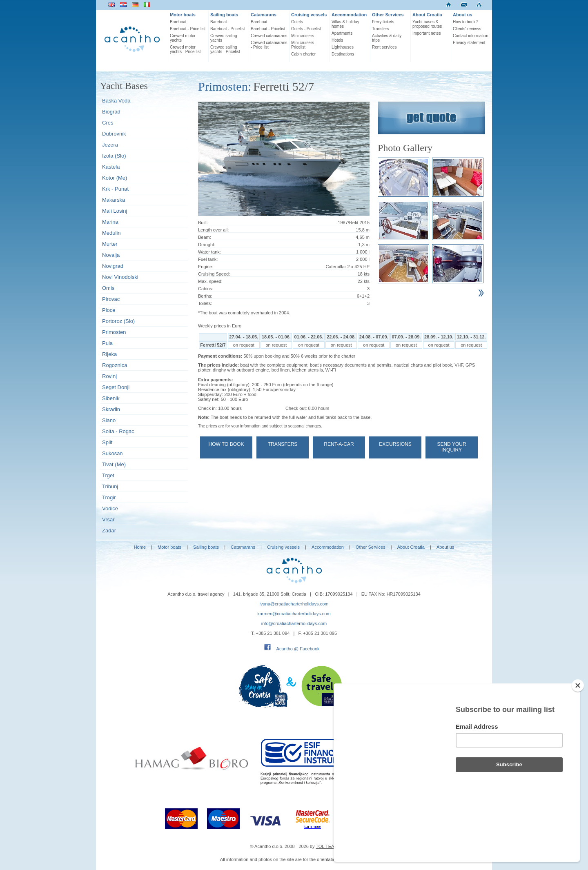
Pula (107, 343)
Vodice (110, 508)
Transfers (381, 29)
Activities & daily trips (387, 38)
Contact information (471, 36)
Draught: (207, 245)
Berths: (205, 296)
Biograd (111, 112)
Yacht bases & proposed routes (427, 24)
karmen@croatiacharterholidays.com (294, 614)
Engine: (206, 267)
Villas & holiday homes (345, 24)
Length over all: (213, 230)
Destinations (343, 54)
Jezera (110, 145)
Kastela (111, 167)
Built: (203, 223)
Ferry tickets (383, 22)
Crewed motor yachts (183, 38)
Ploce (109, 310)
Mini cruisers (303, 36)
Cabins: (206, 289)
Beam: (205, 237)
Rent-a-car (339, 444)
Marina (110, 222)
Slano (109, 420)
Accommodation (349, 15)
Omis (108, 288)
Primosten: (225, 86)
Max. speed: (210, 281)
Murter (110, 244)
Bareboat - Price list (188, 29)
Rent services (384, 47)
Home (140, 547)
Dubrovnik (114, 134)
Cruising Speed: (214, 274)
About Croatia (427, 15)
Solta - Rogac (118, 431)
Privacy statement (469, 43)
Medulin (111, 233)
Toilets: (205, 303)
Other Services (388, 15)
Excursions (395, 444)
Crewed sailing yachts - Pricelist (225, 49)
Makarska (114, 200)
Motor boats (183, 15)
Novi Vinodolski (120, 277)
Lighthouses (343, 47)
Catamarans (264, 15)
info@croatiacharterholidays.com (294, 623)
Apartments (342, 33)
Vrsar (108, 520)
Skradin (111, 409)
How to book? (465, 22)
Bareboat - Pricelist (227, 29)
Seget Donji (116, 387)
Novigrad (113, 266)
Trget (108, 475)
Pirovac (111, 299)
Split (107, 442)
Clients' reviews (467, 29)
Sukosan (112, 453)
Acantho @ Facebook (298, 649)
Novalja (111, 255)
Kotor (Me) (115, 178)
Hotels (337, 40)
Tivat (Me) (114, 464)
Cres (108, 123)
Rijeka (109, 354)
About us (463, 15)
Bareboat (178, 22)
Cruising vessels (309, 15)
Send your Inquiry (451, 447)
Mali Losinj (115, 211)
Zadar (109, 531)
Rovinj (109, 376)
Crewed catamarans (269, 36)
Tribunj (110, 486)
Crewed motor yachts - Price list (185, 49)
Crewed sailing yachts (224, 38)
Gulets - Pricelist (306, 29)
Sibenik (111, 398)
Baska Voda (116, 101)
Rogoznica (115, 365)
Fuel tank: (208, 259)
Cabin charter (303, 54)
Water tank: (209, 252)
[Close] (578, 729)
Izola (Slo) (114, 156)
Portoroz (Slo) (118, 321)
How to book (226, 444)
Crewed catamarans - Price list (269, 45)
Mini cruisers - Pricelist (304, 45)
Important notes (427, 33)
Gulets (297, 22)
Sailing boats (224, 15)
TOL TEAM (327, 846)
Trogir (109, 497)
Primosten (114, 332)
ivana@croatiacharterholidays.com (294, 604)
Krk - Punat (115, 189)
